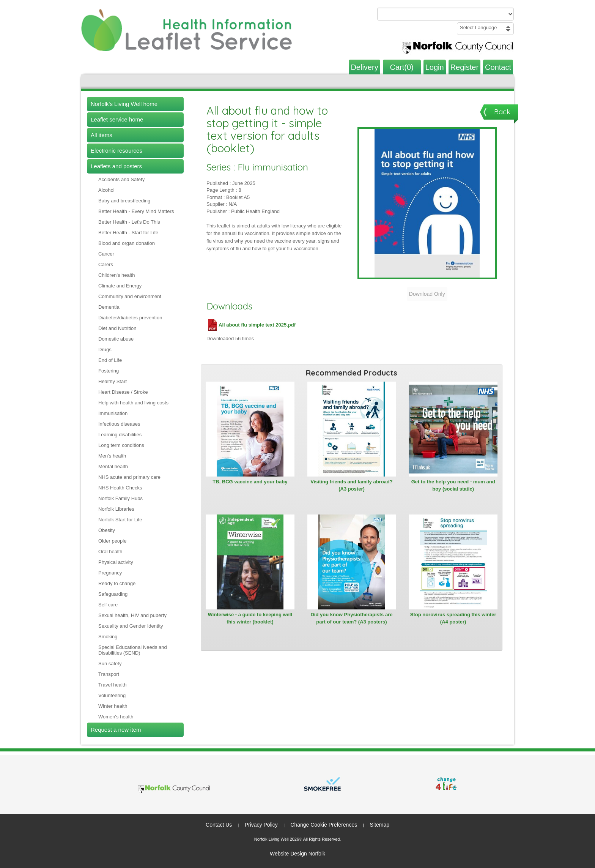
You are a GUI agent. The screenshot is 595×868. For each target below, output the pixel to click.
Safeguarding (113, 594)
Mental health (113, 466)
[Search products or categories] (445, 14)
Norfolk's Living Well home (124, 104)
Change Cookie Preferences (324, 825)
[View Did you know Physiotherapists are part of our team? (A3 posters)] (352, 562)
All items (102, 135)
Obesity (107, 530)
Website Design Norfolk (297, 854)
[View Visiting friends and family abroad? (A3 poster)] (352, 429)
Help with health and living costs (133, 403)
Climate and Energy (120, 286)
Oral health (110, 552)
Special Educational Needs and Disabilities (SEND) (133, 650)
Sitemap (380, 825)
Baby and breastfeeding (124, 201)
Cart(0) (402, 67)
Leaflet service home (117, 119)
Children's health (116, 275)
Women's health (116, 717)
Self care (108, 605)
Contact (498, 67)
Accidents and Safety (121, 179)
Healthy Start (113, 381)
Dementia (109, 307)
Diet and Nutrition (117, 328)
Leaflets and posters (116, 166)
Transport (109, 674)
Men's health (112, 456)
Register (464, 67)
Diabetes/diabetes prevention (130, 318)
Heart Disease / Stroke (123, 392)
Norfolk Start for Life (120, 520)
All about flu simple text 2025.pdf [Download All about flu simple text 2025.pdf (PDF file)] (251, 325)
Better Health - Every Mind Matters (136, 211)
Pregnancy (110, 573)
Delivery (364, 67)
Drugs (105, 350)
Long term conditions (121, 445)
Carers (106, 264)
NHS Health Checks (120, 488)
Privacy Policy (261, 825)
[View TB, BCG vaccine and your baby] (250, 429)
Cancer (106, 254)
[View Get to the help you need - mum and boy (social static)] (453, 429)
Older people (112, 541)
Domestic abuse (116, 339)
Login (435, 67)
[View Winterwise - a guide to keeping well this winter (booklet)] (250, 562)
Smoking (108, 637)
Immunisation (113, 413)
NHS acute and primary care (129, 477)
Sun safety (110, 664)
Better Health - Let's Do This (129, 222)
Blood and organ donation (127, 243)
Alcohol (106, 190)
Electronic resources (116, 151)
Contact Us (219, 825)
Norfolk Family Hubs (120, 498)
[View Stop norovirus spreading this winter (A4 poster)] (453, 562)
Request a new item (116, 730)
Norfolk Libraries (116, 509)
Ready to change (117, 583)
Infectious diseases (119, 424)
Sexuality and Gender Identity (131, 626)
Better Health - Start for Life (128, 233)
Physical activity (116, 562)
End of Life (110, 360)
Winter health (113, 706)
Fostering (109, 371)
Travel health (113, 685)
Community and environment (130, 296)
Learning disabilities (120, 435)
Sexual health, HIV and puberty (132, 615)
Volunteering (112, 695)
